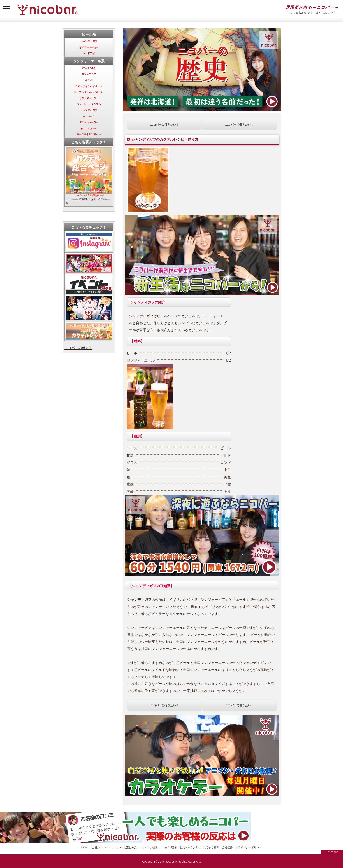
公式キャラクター (190, 847)
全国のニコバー (101, 847)
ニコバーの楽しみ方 (125, 847)
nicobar (169, 861)
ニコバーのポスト (78, 348)
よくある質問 (211, 847)
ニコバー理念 (169, 847)
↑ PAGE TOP (332, 852)
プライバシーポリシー (248, 847)
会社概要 (227, 847)
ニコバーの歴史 (149, 847)
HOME (85, 847)
